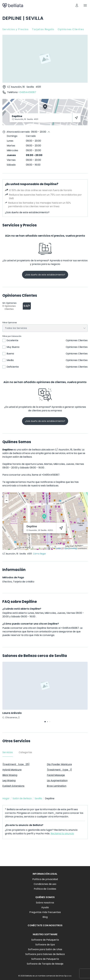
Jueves (11, 155)
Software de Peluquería (45, 940)
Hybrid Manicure (12, 770)
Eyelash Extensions (13, 786)
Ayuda (45, 907)
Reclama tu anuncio (62, 834)
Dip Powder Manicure (59, 764)
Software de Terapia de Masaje (45, 964)
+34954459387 (27, 92)
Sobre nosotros (45, 903)
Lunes (10, 141)
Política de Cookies (45, 889)
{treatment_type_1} (59, 770)
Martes (11, 146)
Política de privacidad (45, 879)
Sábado (11, 165)
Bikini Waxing (10, 775)
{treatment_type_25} (16, 764)
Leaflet (57, 548)
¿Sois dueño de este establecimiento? (27, 212)
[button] (44, 517)
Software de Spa (45, 945)
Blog (45, 917)
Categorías (25, 752)
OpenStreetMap (71, 548)
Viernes (11, 160)
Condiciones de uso (45, 884)
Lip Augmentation (57, 780)
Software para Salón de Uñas (45, 949)
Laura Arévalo (12, 713)
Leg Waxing (9, 780)
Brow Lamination (57, 786)
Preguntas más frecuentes (45, 912)
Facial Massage (56, 775)
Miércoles (12, 150)
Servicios (8, 752)
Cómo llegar (39, 554)
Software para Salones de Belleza (45, 954)
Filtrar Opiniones (10, 323)
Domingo (12, 136)
